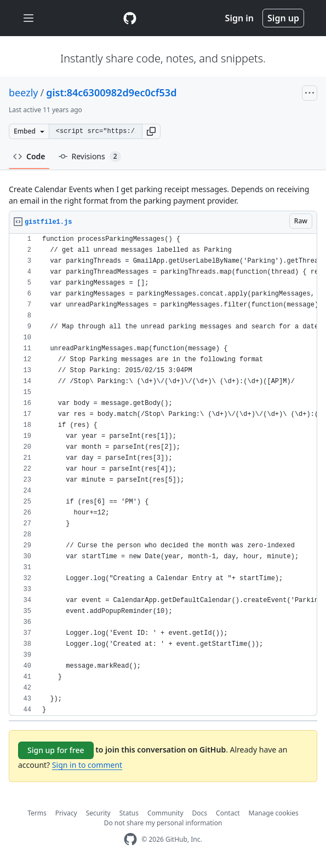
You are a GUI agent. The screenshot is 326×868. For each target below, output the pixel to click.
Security (98, 813)
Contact (228, 813)
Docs (200, 813)
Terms (37, 813)
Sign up (283, 18)
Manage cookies (274, 813)
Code (29, 156)
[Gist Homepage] (130, 18)
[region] (163, 475)
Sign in (239, 18)
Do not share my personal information (163, 823)
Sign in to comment (87, 765)
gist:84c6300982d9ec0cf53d (111, 92)
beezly (23, 92)
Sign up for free (56, 750)
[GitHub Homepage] (130, 839)
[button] (151, 131)
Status (129, 813)
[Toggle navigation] (28, 18)
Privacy (66, 813)
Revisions (90, 157)
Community (165, 813)
